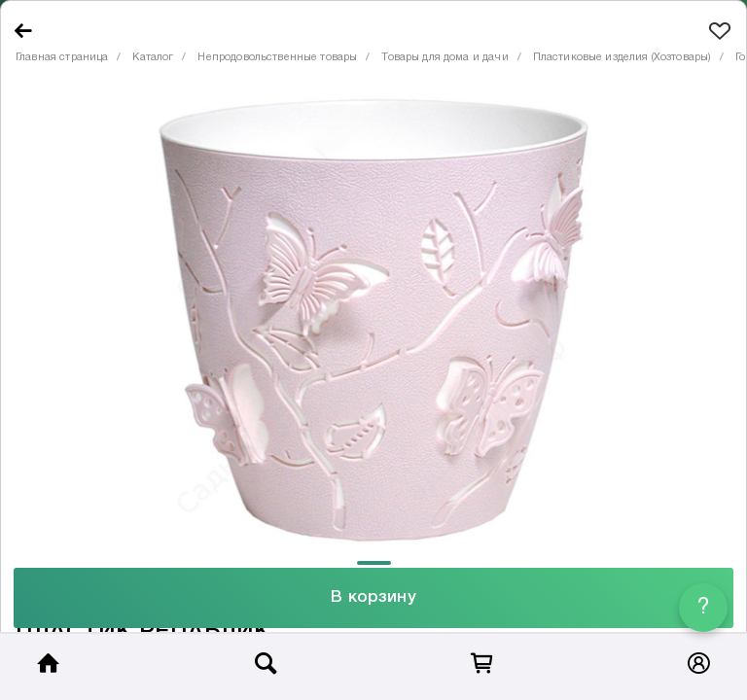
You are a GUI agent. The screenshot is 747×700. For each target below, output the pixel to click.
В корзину (373, 597)
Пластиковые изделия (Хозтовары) (622, 57)
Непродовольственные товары (277, 57)
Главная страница (62, 57)
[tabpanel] (373, 320)
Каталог (153, 57)
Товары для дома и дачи (445, 57)
